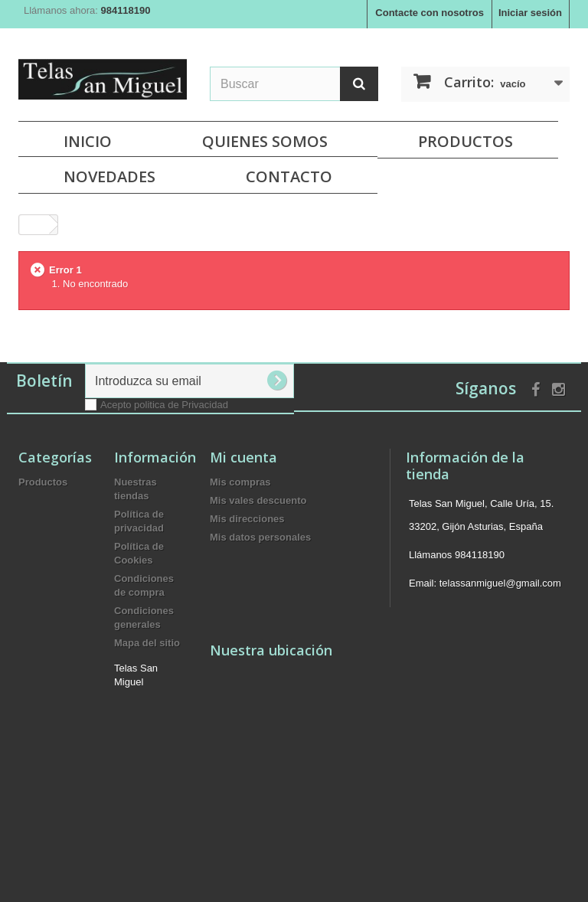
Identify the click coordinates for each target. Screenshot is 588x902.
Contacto (289, 176)
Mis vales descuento (258, 500)
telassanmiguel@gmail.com (500, 583)
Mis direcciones (247, 519)
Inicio (88, 141)
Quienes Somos (265, 141)
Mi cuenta (243, 457)
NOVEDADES (109, 176)
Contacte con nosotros (430, 13)
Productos (465, 141)
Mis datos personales (260, 537)
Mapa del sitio (147, 643)
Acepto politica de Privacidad (164, 405)
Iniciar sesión (530, 13)
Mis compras (240, 482)
